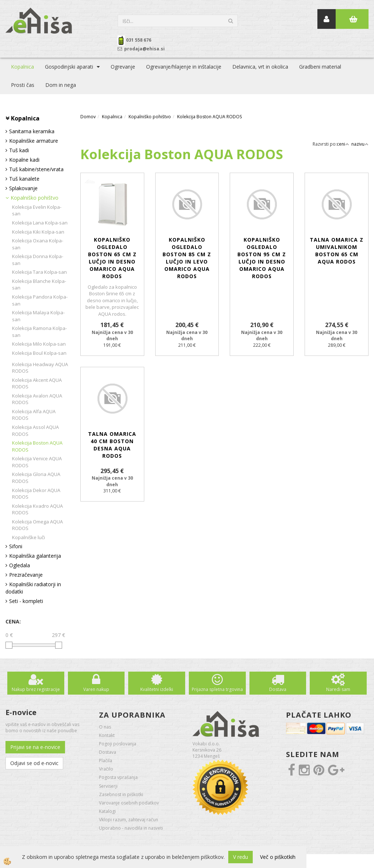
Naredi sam (338, 689)
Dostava (278, 689)
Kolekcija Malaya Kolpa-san (38, 316)
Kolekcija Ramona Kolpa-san (39, 332)
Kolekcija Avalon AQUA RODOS (37, 399)
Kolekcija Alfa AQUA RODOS (34, 415)
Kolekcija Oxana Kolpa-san (38, 244)
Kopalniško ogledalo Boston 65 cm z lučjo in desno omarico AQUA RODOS (112, 258)
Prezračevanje (26, 575)
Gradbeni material (320, 67)
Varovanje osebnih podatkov (129, 803)
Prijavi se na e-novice (35, 747)
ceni (343, 144)
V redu (241, 857)
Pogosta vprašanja (118, 777)
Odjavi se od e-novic (34, 763)
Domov (88, 117)
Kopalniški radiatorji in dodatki (33, 588)
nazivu (360, 144)
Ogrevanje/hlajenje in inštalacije (184, 67)
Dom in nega (61, 85)
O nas (105, 727)
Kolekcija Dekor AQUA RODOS (36, 494)
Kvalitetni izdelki (157, 689)
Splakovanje (23, 188)
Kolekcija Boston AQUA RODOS (37, 446)
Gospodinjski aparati (69, 67)
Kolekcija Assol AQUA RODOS (35, 431)
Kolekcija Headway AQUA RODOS (40, 368)
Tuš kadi (19, 150)
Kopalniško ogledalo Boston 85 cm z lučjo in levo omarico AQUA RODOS (187, 258)
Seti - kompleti (26, 601)
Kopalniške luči (28, 537)
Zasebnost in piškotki (121, 794)
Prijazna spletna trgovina (217, 689)
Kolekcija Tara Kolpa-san (39, 272)
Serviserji (108, 786)
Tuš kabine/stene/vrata (36, 169)
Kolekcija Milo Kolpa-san (39, 344)
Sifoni (16, 546)
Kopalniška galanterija (35, 556)
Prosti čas (23, 85)
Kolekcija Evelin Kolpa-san (37, 210)
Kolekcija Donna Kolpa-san (38, 260)
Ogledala (20, 565)
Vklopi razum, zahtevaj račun (129, 820)
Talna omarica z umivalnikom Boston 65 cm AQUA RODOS (337, 251)
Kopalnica (22, 67)
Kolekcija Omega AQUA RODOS (37, 525)
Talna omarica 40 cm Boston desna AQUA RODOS (112, 445)
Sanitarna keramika (32, 131)
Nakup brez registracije (36, 689)
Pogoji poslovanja (118, 744)
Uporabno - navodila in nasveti (131, 828)
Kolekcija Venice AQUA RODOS (37, 462)
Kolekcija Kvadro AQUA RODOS (37, 509)
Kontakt (107, 735)
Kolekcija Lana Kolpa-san (40, 223)
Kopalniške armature (34, 141)
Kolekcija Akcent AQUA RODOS (37, 383)
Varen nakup (96, 689)
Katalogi (107, 811)
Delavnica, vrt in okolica (260, 67)
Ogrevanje (123, 67)
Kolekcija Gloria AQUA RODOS (36, 478)
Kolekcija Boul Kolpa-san (39, 353)
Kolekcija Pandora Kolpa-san (40, 300)
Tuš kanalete (24, 179)
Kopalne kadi (24, 160)
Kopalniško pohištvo (35, 198)
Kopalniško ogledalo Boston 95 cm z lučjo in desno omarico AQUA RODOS (262, 258)
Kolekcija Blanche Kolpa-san (39, 285)
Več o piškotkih (278, 857)
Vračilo (106, 769)
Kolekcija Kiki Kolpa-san (38, 232)
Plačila (106, 761)
